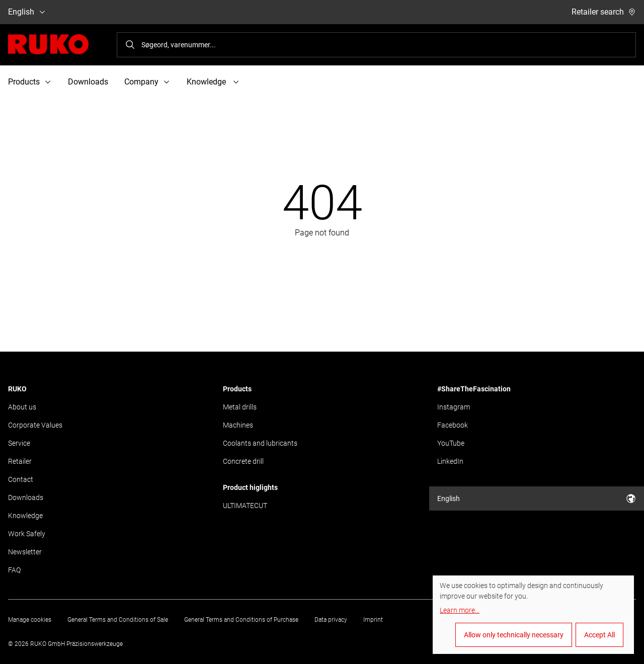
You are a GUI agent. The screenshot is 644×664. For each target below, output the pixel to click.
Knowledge (25, 516)
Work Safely (27, 534)
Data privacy (331, 620)
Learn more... (460, 610)
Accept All (599, 635)
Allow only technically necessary (514, 635)
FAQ (14, 570)
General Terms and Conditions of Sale (118, 620)
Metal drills (240, 407)
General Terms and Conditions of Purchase (241, 620)
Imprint (373, 620)
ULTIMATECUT (245, 506)
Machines (238, 425)
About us (22, 407)
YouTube (451, 443)
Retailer (20, 461)
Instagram (454, 407)
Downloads (88, 82)
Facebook (453, 425)
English (27, 12)
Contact (21, 479)
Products (237, 389)
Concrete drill (243, 461)
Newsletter (25, 552)
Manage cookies (30, 620)
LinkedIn (450, 461)
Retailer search (604, 12)
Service (19, 443)
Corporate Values (35, 425)
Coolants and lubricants (260, 443)
